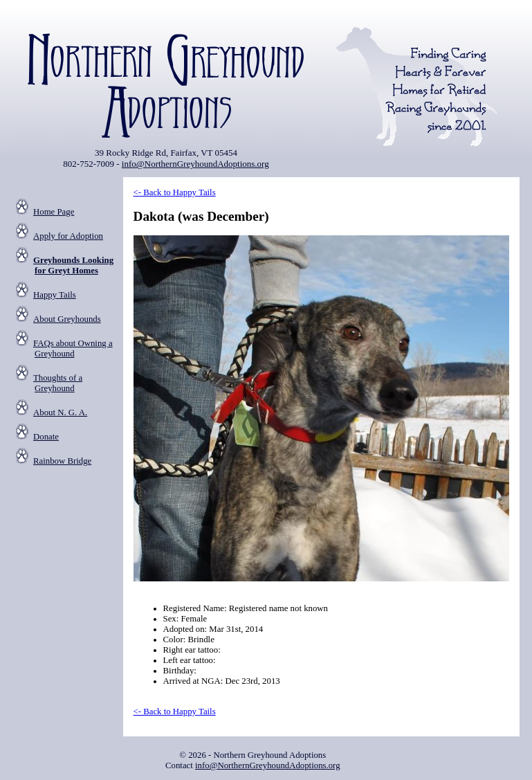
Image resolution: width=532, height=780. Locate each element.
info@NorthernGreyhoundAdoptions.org (195, 164)
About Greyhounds (67, 319)
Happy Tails (55, 295)
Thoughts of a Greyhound (58, 383)
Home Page (54, 212)
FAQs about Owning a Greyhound (73, 348)
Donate (46, 437)
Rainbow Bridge (62, 461)
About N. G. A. (60, 412)
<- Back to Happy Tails (175, 192)
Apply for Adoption (68, 236)
